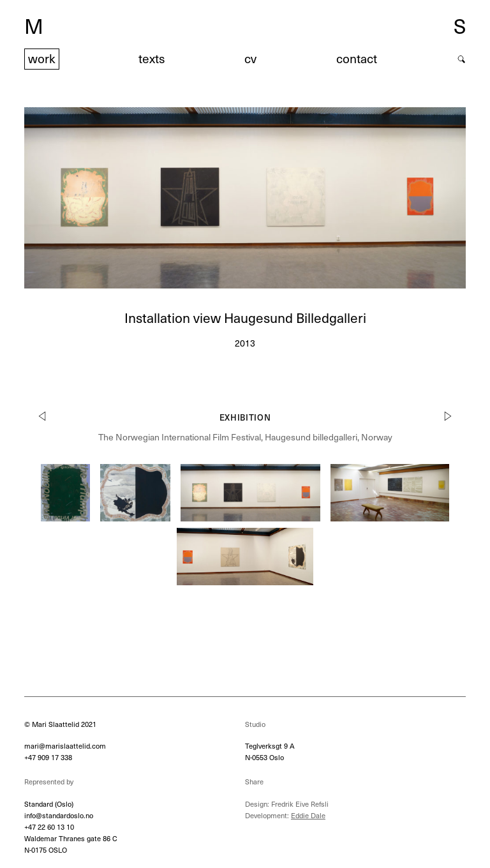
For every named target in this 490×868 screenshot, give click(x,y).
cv (250, 58)
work (42, 58)
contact (357, 58)
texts (152, 58)
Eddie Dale (308, 815)
